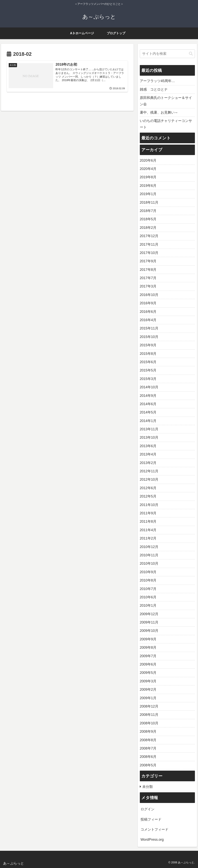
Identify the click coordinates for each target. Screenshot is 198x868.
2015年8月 (148, 354)
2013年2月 (148, 463)
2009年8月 (148, 648)
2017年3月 (148, 286)
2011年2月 (148, 538)
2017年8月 (148, 270)
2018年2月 (148, 228)
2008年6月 (148, 757)
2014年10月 (149, 387)
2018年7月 (148, 211)
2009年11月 (149, 622)
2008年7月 (148, 748)
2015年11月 (149, 328)
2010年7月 (148, 589)
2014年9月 (148, 396)
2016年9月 (148, 303)
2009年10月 (149, 631)
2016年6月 (148, 312)
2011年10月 (149, 505)
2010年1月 (148, 606)
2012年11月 (149, 471)
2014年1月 (148, 421)
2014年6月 (148, 404)
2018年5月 (148, 219)
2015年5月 (148, 370)
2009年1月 (148, 698)
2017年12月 (149, 236)
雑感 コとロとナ (154, 89)
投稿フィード (151, 819)
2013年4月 (148, 454)
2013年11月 (149, 429)
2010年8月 (148, 580)
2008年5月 (148, 765)
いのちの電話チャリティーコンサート (166, 124)
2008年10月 (149, 723)
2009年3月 (148, 681)
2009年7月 (148, 656)
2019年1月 (148, 194)
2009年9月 (148, 639)
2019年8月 (148, 177)
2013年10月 (149, 437)
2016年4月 (148, 320)
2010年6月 (148, 597)
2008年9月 (148, 732)
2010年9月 (148, 572)
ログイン (148, 809)
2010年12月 (149, 547)
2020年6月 (148, 160)
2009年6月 (148, 664)
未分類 (148, 787)
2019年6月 (148, 186)
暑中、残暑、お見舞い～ (159, 112)
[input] (167, 54)
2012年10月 (149, 479)
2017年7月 (148, 278)
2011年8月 (148, 521)
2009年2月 (148, 690)
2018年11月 (149, 202)
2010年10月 (149, 564)
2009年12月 (149, 614)
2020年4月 (148, 169)
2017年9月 (148, 261)
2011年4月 (148, 530)
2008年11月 (149, 715)
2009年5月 (148, 673)
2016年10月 (149, 295)
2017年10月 (149, 253)
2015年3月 (148, 379)
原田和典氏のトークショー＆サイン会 (166, 101)
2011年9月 (148, 513)
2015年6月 (148, 362)
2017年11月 (149, 244)
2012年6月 (148, 488)
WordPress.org (152, 840)
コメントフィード (154, 829)
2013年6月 (148, 446)
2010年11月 (149, 555)
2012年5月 (148, 496)
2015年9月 (148, 345)
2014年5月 (148, 412)
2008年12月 (149, 706)
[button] (191, 54)
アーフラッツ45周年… (157, 81)
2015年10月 (149, 337)
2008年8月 (148, 740)
